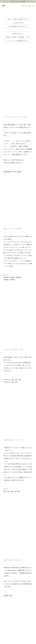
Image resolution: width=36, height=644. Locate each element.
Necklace (6, 277)
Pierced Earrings (8, 172)
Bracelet (19, 172)
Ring (15, 172)
